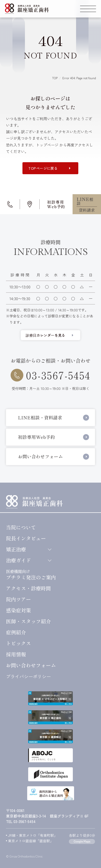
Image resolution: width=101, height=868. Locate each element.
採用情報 (16, 654)
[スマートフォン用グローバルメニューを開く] (88, 9)
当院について (21, 527)
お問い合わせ (31, 665)
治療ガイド (28, 560)
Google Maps (82, 841)
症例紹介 (16, 632)
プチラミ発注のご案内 (31, 574)
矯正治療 (28, 549)
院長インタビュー (26, 538)
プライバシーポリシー (28, 676)
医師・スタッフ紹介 (28, 621)
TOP (55, 78)
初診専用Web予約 (56, 204)
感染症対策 (18, 610)
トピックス (18, 643)
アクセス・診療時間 (28, 588)
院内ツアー (18, 599)
